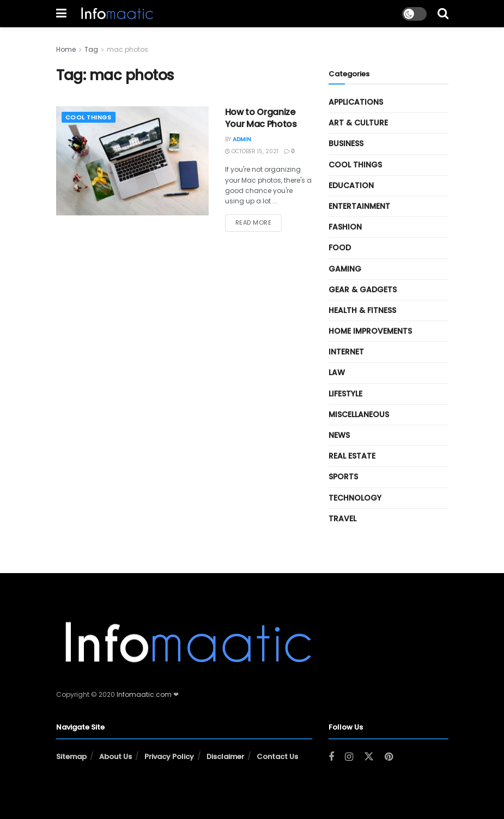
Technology (355, 498)
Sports (343, 477)
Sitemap (71, 757)
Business (346, 143)
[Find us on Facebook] (331, 757)
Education (351, 185)
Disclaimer (225, 757)
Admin (242, 139)
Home (66, 49)
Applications (356, 102)
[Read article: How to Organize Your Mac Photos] (132, 161)
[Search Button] (443, 14)
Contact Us (277, 757)
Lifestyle (345, 394)
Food (340, 248)
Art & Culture (358, 123)
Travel (342, 519)
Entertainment (359, 206)
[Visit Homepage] (116, 14)
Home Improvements (370, 331)
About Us (116, 757)
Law (337, 372)
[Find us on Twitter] (369, 757)
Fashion (345, 227)
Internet (346, 352)
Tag (91, 49)
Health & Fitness (362, 310)
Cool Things (89, 117)
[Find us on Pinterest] (389, 757)
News (339, 435)
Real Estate (352, 456)
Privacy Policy (169, 757)
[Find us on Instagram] (349, 757)
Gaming (345, 269)
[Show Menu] (61, 14)
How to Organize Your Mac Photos (261, 118)
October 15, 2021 (252, 151)
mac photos (127, 49)
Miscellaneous (359, 414)
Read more (259, 222)
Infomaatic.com (144, 694)
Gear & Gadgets (363, 290)
